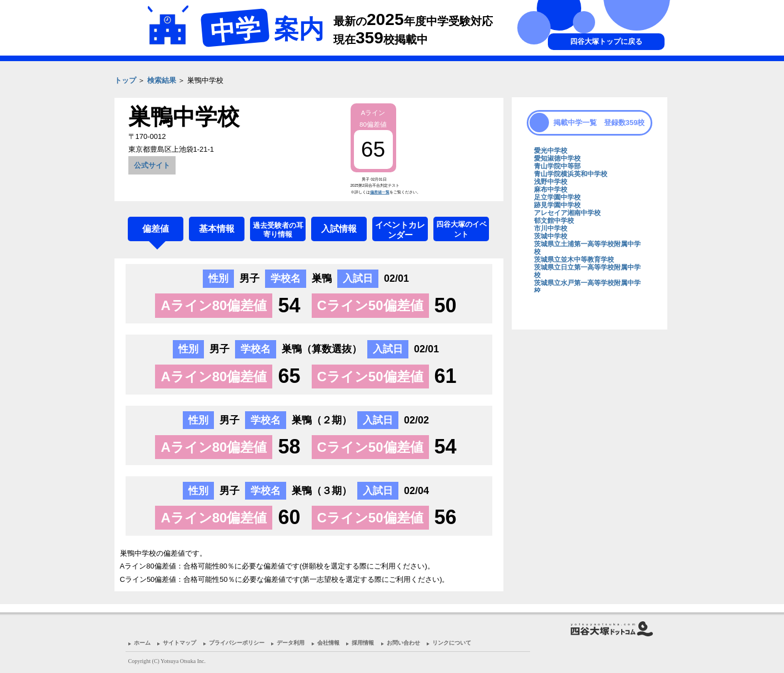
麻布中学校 (551, 190)
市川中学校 (551, 228)
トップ (125, 80)
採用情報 (363, 643)
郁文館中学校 (554, 221)
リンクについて (452, 643)
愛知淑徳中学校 (557, 158)
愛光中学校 (551, 151)
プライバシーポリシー (237, 643)
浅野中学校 (551, 182)
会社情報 (328, 643)
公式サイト (152, 165)
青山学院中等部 (557, 166)
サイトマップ (179, 643)
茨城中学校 (551, 236)
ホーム (142, 643)
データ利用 (291, 643)
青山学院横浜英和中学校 (571, 174)
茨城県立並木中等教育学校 (574, 260)
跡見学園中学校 (557, 205)
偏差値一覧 (380, 192)
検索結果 (162, 80)
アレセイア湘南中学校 (567, 213)
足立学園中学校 (557, 197)
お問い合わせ (403, 643)
